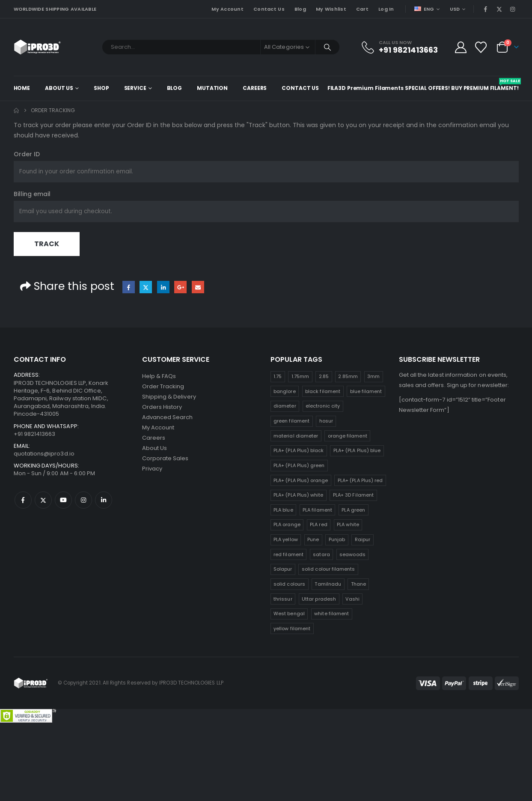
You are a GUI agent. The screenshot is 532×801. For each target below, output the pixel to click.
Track (47, 244)
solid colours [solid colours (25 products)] (289, 584)
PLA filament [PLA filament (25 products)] (317, 510)
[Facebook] (486, 9)
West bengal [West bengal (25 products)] (289, 613)
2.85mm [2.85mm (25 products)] (348, 376)
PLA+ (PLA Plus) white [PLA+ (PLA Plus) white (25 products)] (298, 495)
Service (135, 88)
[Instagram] (512, 9)
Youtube (63, 500)
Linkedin (104, 500)
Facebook (129, 287)
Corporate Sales (165, 458)
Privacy (152, 469)
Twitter (146, 287)
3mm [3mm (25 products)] (373, 376)
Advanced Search (168, 417)
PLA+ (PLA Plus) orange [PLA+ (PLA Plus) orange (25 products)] (301, 480)
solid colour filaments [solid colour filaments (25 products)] (328, 569)
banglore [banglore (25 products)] (285, 391)
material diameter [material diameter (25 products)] (296, 436)
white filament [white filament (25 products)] (331, 613)
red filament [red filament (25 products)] (288, 554)
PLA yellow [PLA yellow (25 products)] (286, 539)
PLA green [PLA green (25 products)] (353, 510)
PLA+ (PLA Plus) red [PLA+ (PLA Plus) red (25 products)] (360, 480)
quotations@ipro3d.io (44, 454)
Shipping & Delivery (169, 397)
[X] (499, 9)
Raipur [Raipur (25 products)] (363, 539)
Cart (362, 9)
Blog (300, 9)
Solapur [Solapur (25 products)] (283, 569)
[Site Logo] (37, 47)
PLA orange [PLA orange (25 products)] (287, 524)
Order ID (27, 154)
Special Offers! (427, 88)
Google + (180, 287)
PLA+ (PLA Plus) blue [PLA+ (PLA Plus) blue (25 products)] (357, 450)
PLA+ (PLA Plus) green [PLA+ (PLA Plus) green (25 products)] (299, 465)
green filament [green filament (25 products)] (291, 421)
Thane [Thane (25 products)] (358, 584)
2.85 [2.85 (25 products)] (324, 376)
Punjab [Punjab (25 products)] (337, 539)
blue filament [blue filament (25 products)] (366, 391)
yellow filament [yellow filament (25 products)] (292, 628)
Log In (386, 9)
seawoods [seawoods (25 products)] (352, 554)
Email (198, 287)
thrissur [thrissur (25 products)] (283, 599)
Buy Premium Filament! (485, 85)
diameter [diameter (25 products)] (285, 406)
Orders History (162, 407)
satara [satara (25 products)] (321, 554)
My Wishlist (331, 9)
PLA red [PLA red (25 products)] (318, 524)
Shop (101, 88)
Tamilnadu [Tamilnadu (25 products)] (328, 584)
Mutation (212, 88)
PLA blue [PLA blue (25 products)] (283, 510)
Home (22, 88)
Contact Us (269, 9)
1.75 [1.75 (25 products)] (278, 376)
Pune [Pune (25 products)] (313, 539)
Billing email (32, 194)
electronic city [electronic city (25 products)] (323, 406)
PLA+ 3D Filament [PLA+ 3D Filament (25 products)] (353, 495)
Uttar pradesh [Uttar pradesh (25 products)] (319, 599)
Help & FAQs (159, 376)
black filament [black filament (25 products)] (323, 391)
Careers (255, 88)
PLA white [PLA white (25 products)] (348, 524)
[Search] (327, 47)
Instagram (83, 500)
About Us (59, 88)
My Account (227, 9)
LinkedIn (163, 287)
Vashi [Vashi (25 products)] (352, 599)
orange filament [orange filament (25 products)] (348, 436)
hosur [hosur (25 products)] (326, 421)
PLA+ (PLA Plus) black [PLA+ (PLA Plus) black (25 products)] (299, 450)
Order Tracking (163, 386)
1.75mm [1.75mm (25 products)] (300, 376)
